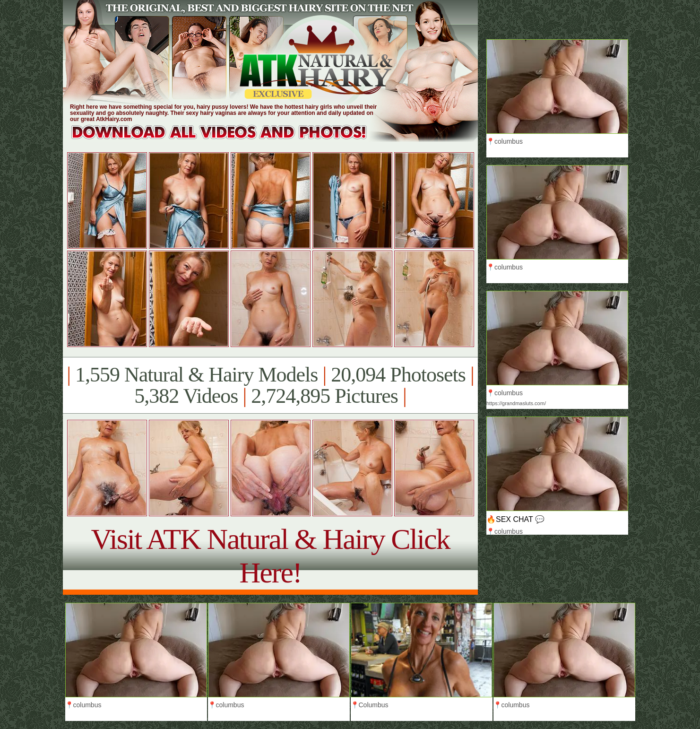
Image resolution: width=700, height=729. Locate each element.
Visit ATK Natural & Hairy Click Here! (270, 556)
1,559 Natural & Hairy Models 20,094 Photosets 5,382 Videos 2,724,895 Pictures (270, 385)
